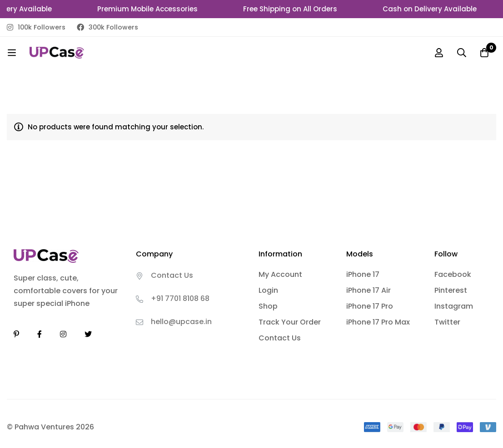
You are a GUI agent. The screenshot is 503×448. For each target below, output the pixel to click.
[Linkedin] (16, 334)
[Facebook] (40, 334)
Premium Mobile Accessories (151, 9)
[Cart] (484, 53)
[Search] (462, 53)
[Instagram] (63, 334)
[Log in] (439, 53)
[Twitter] (88, 334)
